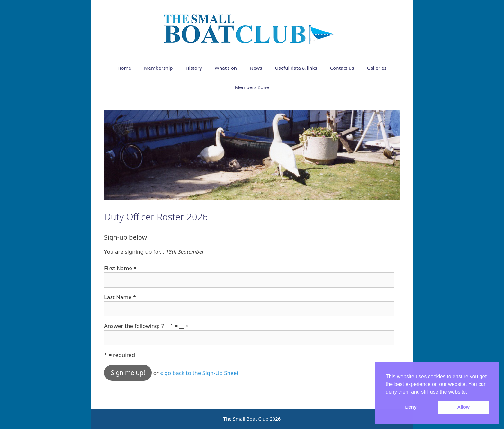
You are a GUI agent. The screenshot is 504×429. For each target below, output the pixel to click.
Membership (158, 68)
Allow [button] (464, 407)
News (256, 68)
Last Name (120, 297)
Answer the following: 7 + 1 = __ (146, 326)
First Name (120, 268)
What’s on (226, 68)
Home (124, 68)
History (194, 68)
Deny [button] (411, 407)
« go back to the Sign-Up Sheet (199, 373)
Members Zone (252, 87)
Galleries (377, 68)
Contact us (342, 68)
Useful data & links (296, 68)
